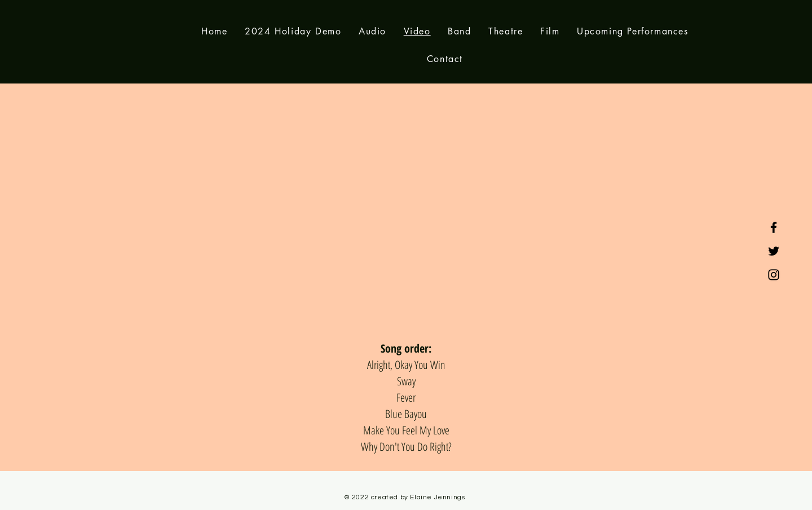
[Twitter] (774, 251)
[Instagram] (774, 275)
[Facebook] (774, 227)
